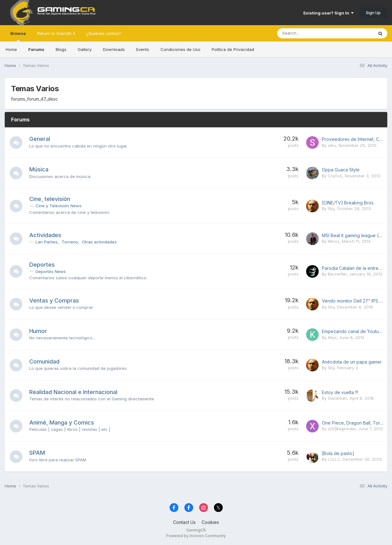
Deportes (42, 265)
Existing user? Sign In (328, 13)
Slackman (337, 398)
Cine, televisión (50, 199)
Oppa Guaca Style (341, 170)
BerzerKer (337, 274)
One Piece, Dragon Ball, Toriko (354, 423)
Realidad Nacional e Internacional (73, 392)
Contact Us (184, 522)
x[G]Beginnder (342, 429)
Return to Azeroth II (56, 33)
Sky (331, 209)
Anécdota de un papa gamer (352, 362)
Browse (18, 36)
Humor (38, 331)
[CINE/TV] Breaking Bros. (348, 203)
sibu (332, 145)
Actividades (45, 235)
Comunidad (44, 361)
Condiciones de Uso (180, 49)
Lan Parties (47, 242)
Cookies (210, 522)
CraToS (335, 176)
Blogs (61, 49)
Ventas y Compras (54, 300)
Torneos (70, 242)
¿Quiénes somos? (104, 33)
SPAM (37, 453)
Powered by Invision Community (196, 536)
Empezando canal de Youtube (353, 331)
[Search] (309, 33)
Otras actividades (99, 242)
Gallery (85, 49)
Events (143, 49)
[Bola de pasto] (338, 453)
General (40, 139)
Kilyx (332, 337)
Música (39, 169)
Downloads (114, 49)
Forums (36, 49)
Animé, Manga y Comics (62, 423)
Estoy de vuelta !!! (340, 392)
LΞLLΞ (334, 459)
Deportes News (51, 271)
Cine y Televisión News (59, 206)
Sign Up (373, 13)
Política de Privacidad (233, 49)
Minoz (334, 241)
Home (11, 49)
